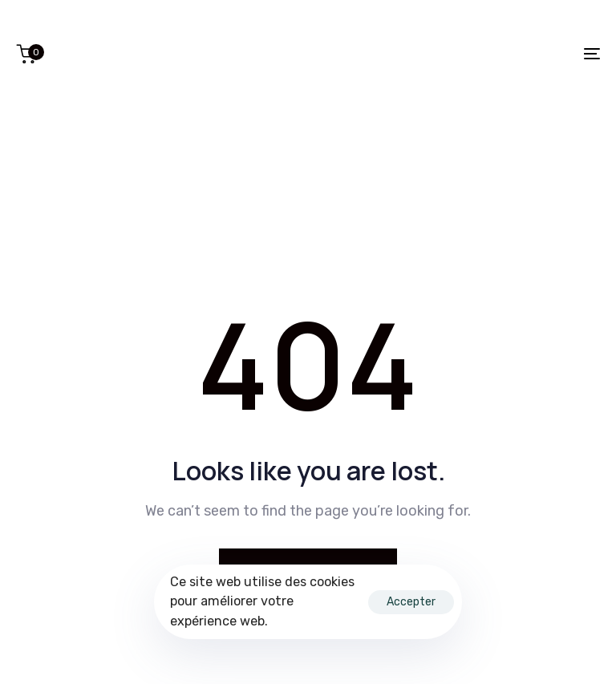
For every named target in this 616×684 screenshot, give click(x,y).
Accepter (411, 602)
